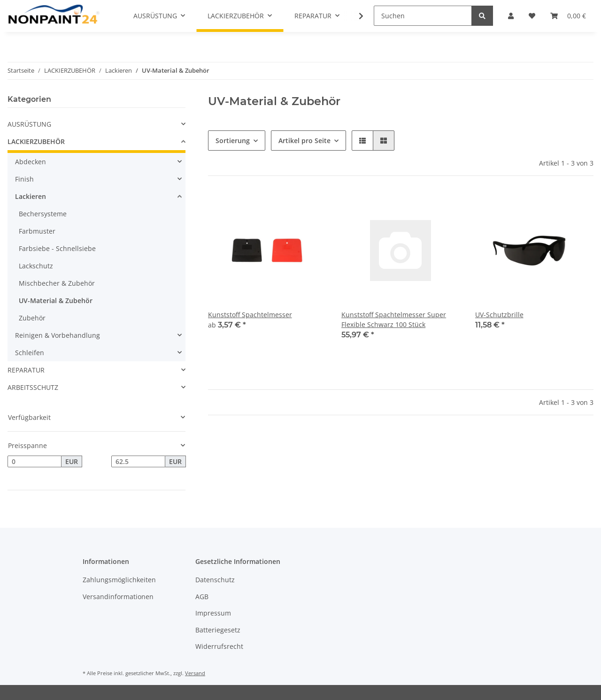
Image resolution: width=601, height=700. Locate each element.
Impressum (213, 613)
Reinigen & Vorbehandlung (58, 335)
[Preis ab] (35, 462)
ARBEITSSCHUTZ (33, 387)
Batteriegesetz (218, 630)
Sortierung (233, 141)
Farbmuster (37, 231)
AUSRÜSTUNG (29, 124)
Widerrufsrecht (219, 646)
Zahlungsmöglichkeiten (119, 580)
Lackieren (31, 196)
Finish (24, 179)
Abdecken (31, 162)
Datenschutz (215, 580)
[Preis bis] (138, 462)
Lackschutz (36, 266)
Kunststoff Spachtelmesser (250, 315)
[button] (362, 141)
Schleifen (30, 353)
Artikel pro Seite (304, 141)
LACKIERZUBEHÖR (36, 141)
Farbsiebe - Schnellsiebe (57, 248)
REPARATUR (26, 370)
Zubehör (32, 318)
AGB (202, 597)
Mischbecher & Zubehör (57, 283)
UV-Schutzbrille (499, 315)
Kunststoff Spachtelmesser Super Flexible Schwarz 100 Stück (394, 320)
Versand (195, 673)
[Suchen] (423, 16)
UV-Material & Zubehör (56, 301)
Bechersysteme (43, 214)
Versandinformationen (118, 597)
